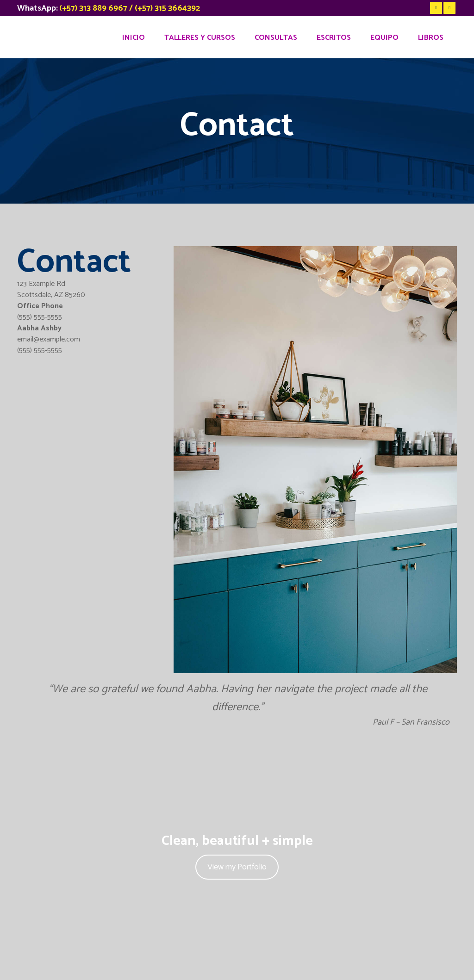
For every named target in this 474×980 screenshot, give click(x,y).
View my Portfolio (237, 867)
